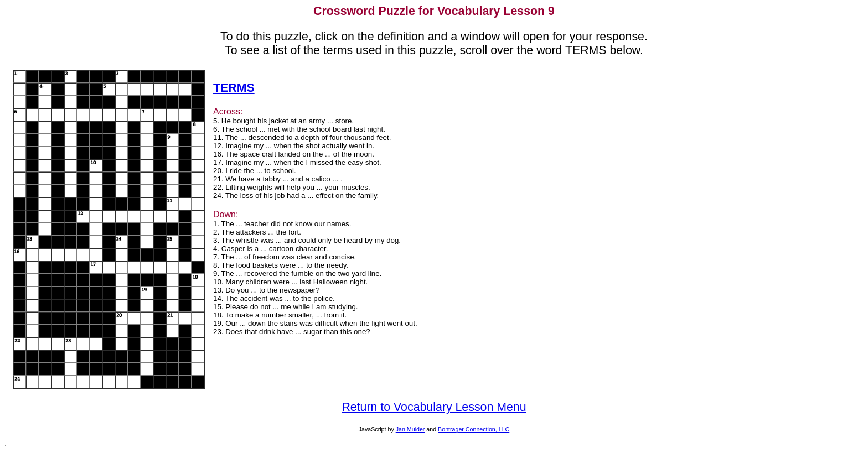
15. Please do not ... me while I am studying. (286, 307)
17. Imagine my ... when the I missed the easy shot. (297, 162)
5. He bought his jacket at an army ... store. (283, 121)
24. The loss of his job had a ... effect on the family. (296, 196)
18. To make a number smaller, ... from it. (280, 315)
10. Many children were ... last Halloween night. (290, 282)
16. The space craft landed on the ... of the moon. (294, 154)
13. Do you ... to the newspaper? (267, 290)
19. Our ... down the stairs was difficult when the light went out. (315, 323)
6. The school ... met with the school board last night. (299, 129)
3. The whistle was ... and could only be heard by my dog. (307, 240)
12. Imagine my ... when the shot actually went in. (294, 146)
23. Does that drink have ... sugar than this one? (292, 332)
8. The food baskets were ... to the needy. (281, 265)
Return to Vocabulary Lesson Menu (434, 407)
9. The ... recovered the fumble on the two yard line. (297, 274)
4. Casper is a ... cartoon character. (270, 249)
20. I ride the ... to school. (255, 171)
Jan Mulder (410, 429)
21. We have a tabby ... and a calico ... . (278, 179)
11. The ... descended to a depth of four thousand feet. (302, 137)
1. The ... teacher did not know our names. (282, 224)
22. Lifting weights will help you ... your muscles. (292, 187)
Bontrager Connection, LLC (474, 429)
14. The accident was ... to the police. (274, 298)
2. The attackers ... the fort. (257, 232)
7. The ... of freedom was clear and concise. (285, 257)
